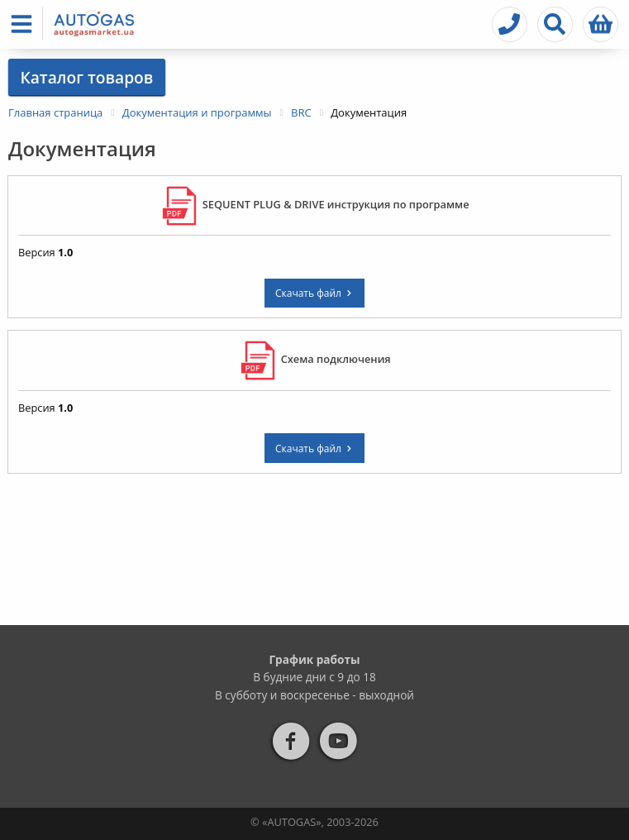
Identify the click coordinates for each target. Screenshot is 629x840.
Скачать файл (314, 293)
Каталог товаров (86, 77)
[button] (25, 24)
